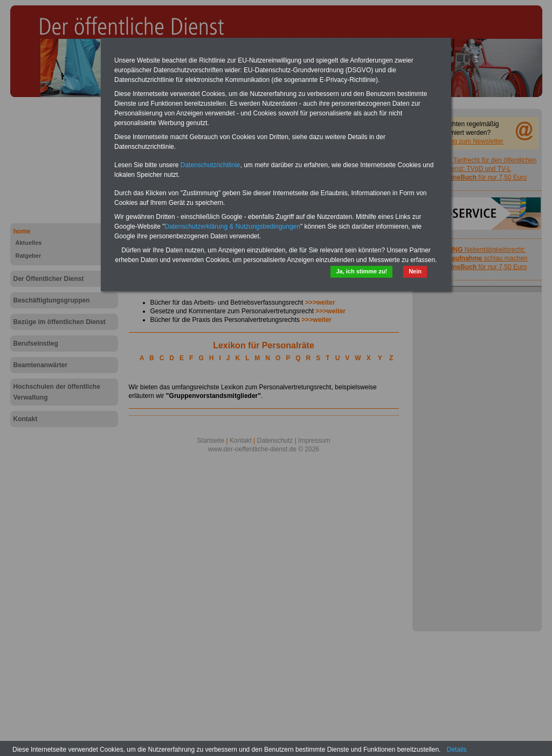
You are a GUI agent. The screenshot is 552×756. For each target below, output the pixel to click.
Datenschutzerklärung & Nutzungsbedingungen (232, 226)
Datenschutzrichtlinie (211, 165)
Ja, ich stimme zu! (361, 271)
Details (457, 750)
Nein (415, 271)
